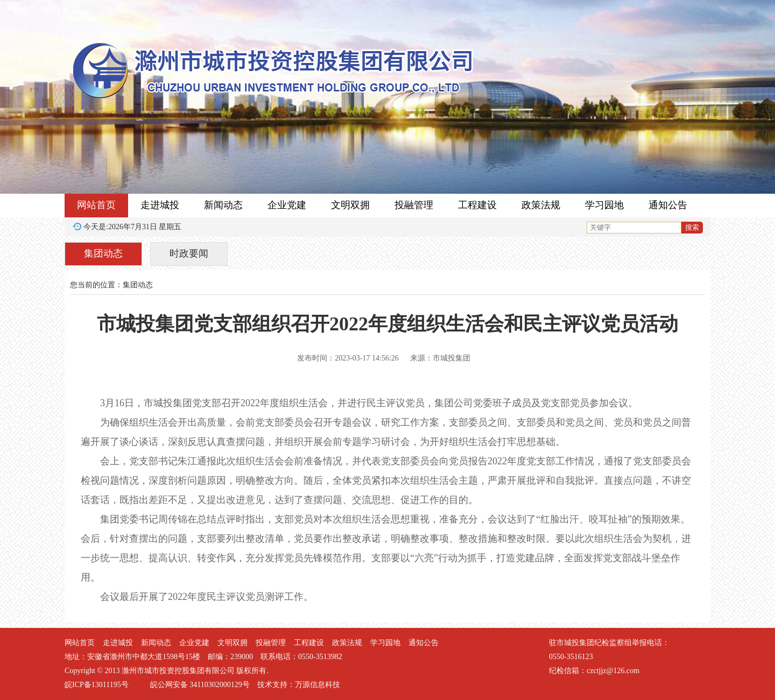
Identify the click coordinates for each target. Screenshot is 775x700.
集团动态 (103, 253)
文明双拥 (350, 205)
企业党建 (287, 205)
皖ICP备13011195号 (97, 685)
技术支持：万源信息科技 (299, 685)
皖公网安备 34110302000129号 (200, 685)
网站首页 (96, 205)
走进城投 (160, 205)
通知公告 (668, 205)
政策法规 (541, 205)
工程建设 (477, 205)
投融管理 (414, 205)
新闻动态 (223, 205)
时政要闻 (189, 253)
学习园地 (604, 205)
